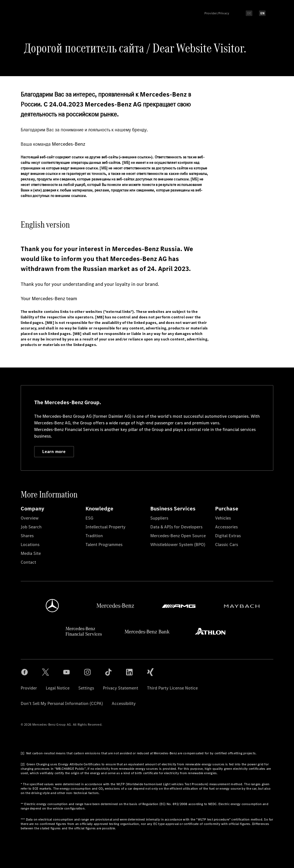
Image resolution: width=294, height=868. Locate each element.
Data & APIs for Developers (176, 527)
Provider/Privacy (217, 13)
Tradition (94, 536)
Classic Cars (227, 545)
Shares (27, 536)
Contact (28, 562)
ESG (89, 518)
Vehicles (223, 518)
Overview (30, 518)
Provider (29, 688)
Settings (86, 688)
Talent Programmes (104, 545)
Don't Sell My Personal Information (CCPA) (62, 703)
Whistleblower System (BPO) (178, 545)
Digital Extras (228, 536)
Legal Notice (58, 688)
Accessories (226, 527)
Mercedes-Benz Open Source (178, 536)
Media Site (31, 553)
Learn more (54, 452)
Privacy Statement (121, 688)
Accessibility (124, 703)
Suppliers (159, 518)
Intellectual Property (105, 527)
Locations (30, 545)
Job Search (31, 527)
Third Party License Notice (172, 688)
